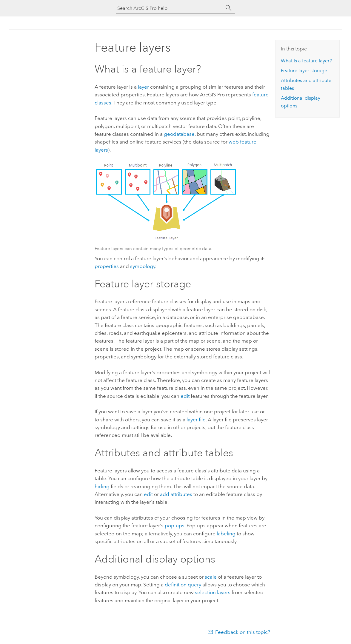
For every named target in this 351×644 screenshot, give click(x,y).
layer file (196, 420)
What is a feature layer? (306, 61)
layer (143, 87)
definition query (183, 585)
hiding (102, 486)
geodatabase (179, 134)
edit (185, 396)
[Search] (229, 8)
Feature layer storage (304, 71)
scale (211, 577)
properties (107, 266)
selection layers (213, 592)
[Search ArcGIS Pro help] (170, 8)
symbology (143, 266)
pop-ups (175, 526)
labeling (226, 534)
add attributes (176, 494)
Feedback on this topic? (243, 632)
